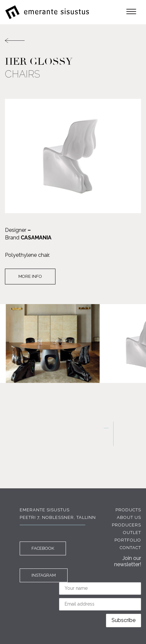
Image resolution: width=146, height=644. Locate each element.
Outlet (132, 533)
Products (128, 510)
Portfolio (128, 540)
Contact (130, 548)
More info (30, 276)
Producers (126, 525)
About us (129, 517)
